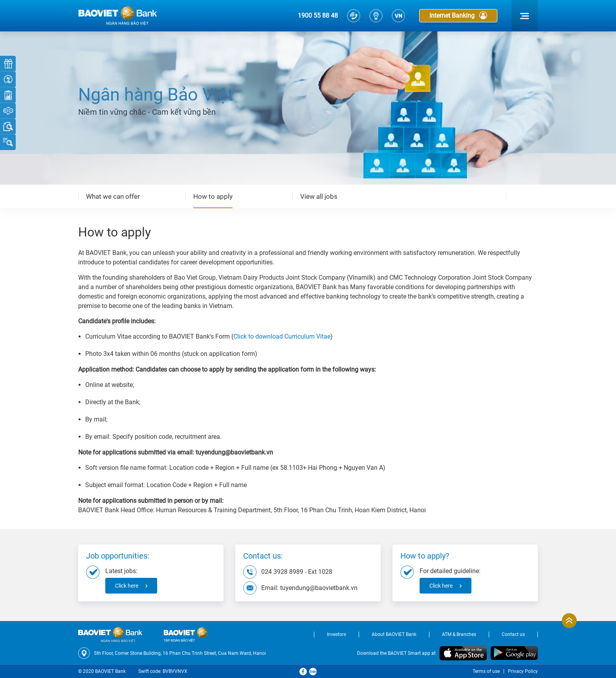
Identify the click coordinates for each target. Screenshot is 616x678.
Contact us (513, 634)
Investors (336, 634)
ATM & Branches (459, 634)
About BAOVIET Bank (394, 634)
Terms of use (486, 671)
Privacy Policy (523, 671)
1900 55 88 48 (318, 16)
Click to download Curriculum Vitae (282, 336)
